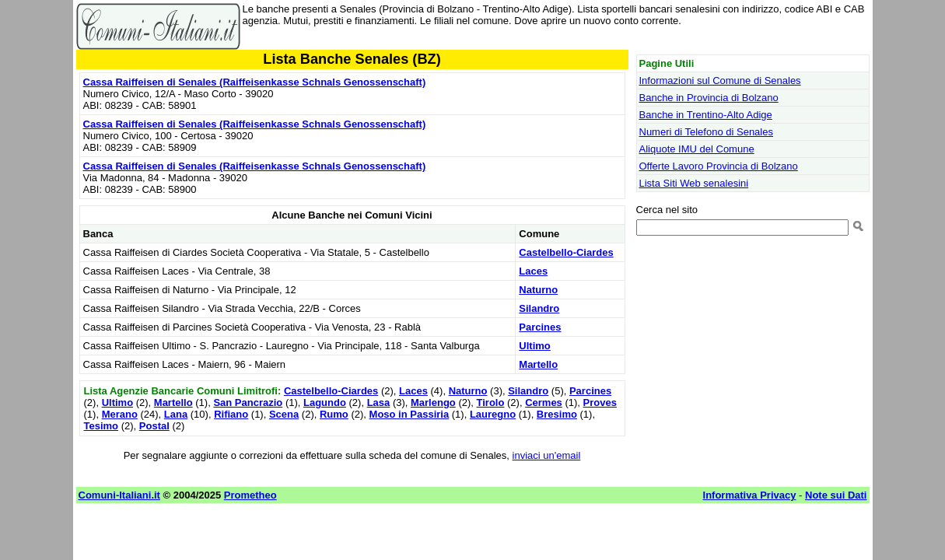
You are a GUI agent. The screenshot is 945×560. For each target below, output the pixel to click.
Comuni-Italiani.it (119, 495)
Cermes (544, 402)
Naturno (538, 290)
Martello (538, 364)
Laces (533, 271)
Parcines (540, 327)
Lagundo (325, 402)
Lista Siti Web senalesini (694, 183)
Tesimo (101, 426)
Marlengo (433, 402)
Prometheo (250, 495)
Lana (176, 414)
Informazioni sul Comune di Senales (720, 80)
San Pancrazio (248, 402)
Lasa (379, 402)
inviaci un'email (547, 455)
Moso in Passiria (409, 414)
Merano (120, 414)
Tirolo (491, 402)
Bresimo (557, 414)
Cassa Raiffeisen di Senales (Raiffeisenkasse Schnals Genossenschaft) (255, 82)
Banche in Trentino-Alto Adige (706, 115)
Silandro (539, 308)
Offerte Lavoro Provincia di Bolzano (719, 166)
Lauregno (493, 414)
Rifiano (231, 414)
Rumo (334, 414)
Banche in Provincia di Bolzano (709, 98)
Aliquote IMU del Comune (697, 149)
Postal (154, 426)
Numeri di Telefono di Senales (706, 132)
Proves (600, 402)
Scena (284, 414)
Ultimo (534, 346)
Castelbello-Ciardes (566, 252)
